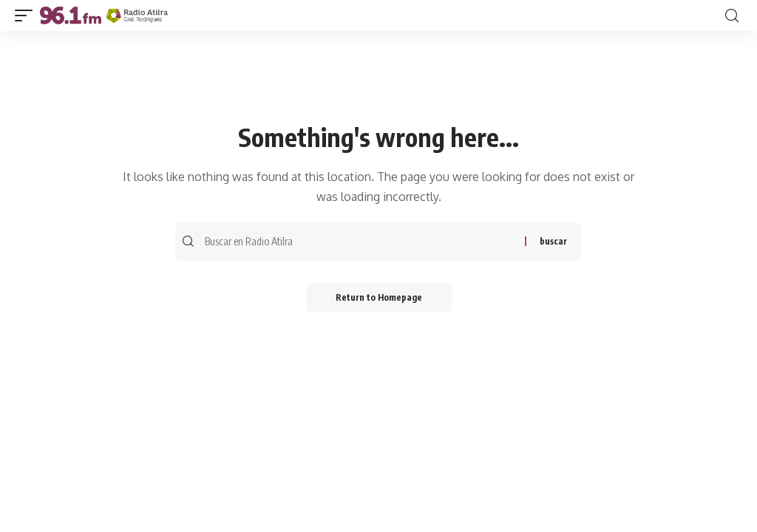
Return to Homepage (379, 297)
